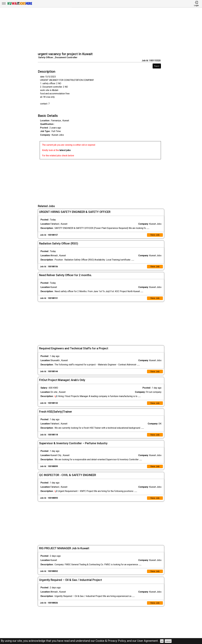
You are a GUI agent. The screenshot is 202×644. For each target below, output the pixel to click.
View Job (155, 235)
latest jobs (65, 150)
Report (157, 66)
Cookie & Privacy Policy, (111, 641)
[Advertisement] (102, 30)
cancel (168, 641)
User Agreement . (148, 641)
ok (162, 641)
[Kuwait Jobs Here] (20, 5)
